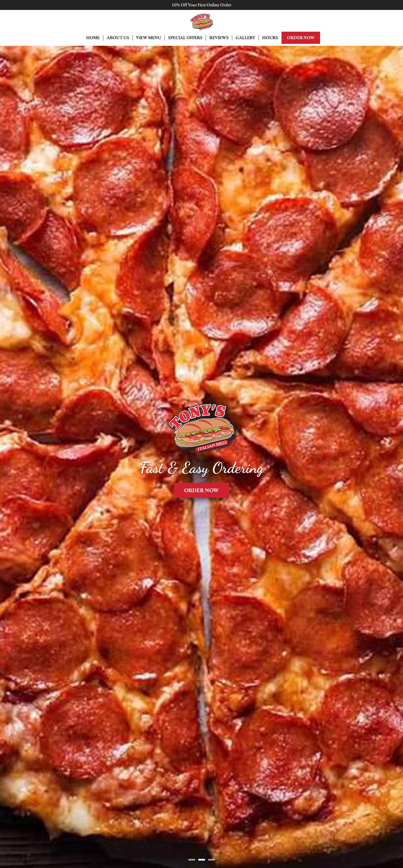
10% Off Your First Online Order (201, 5)
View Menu (149, 38)
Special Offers (185, 38)
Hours (270, 38)
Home (93, 38)
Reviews (219, 38)
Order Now (301, 38)
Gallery (245, 38)
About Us (118, 38)
